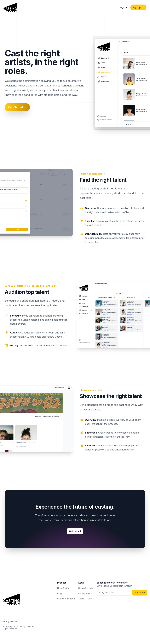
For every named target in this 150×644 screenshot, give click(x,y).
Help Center (63, 588)
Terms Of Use (85, 599)
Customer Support (66, 599)
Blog (59, 593)
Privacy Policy (85, 593)
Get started (75, 531)
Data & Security (86, 588)
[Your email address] (114, 593)
